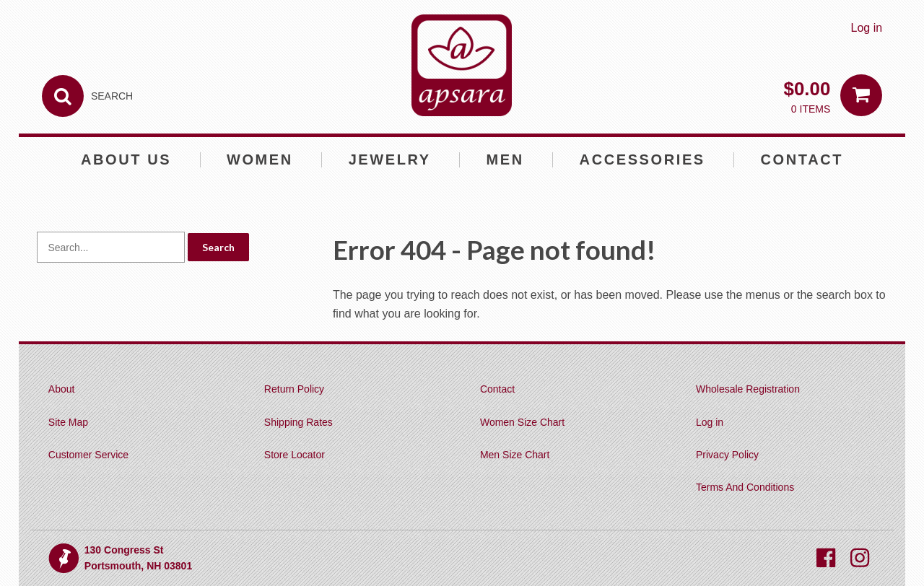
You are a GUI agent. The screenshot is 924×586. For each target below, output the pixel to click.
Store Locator (295, 455)
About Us (126, 159)
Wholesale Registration (748, 389)
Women (260, 159)
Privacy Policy (727, 455)
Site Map (68, 422)
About (62, 389)
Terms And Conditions (745, 487)
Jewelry (390, 159)
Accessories (642, 159)
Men (505, 159)
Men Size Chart (515, 455)
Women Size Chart (522, 422)
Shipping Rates (298, 422)
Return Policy (294, 389)
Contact (802, 159)
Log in (867, 28)
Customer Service (88, 455)
